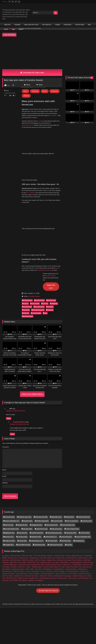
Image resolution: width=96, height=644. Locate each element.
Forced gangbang (76, 484)
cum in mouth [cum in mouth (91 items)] (72, 442)
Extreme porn (13, 479)
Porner (42, 493)
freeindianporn (48, 490)
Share (39, 85)
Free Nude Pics (71, 479)
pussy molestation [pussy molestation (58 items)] (83, 458)
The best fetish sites (10, 486)
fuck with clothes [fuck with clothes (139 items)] (12, 450)
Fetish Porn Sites (72, 488)
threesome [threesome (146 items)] (40, 466)
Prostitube (39, 502)
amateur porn (34, 499)
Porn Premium (77, 481)
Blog (89, 25)
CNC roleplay (30, 153)
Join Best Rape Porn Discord (48, 512)
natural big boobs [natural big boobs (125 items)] (55, 454)
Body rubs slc (83, 479)
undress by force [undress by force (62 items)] (56, 466)
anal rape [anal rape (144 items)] (10, 438)
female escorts (62, 499)
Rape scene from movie (31, 25)
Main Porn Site (59, 488)
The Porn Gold (48, 488)
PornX (28, 493)
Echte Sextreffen (34, 495)
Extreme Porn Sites (38, 486)
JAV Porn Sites (40, 481)
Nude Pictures (23, 499)
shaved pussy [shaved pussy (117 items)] (37, 462)
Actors (6, 29)
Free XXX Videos (46, 479)
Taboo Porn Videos (46, 497)
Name (5, 391)
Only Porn (21, 488)
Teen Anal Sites (61, 495)
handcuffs (50, 228)
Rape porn (7, 25)
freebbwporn (82, 490)
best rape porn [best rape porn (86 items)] (41, 438)
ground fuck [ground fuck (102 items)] (42, 450)
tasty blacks (64, 484)
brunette (25, 225)
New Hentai (6, 490)
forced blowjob (27, 228)
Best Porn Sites (19, 493)
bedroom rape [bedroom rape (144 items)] (25, 438)
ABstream (26, 96)
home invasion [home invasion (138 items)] (72, 450)
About (27, 85)
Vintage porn (34, 479)
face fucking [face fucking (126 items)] (52, 446)
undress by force (28, 237)
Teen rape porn (47, 25)
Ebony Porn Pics (33, 484)
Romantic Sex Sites (64, 481)
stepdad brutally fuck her (44, 192)
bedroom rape (51, 222)
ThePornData (77, 486)
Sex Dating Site (21, 495)
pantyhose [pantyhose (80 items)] (36, 458)
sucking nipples (36, 234)
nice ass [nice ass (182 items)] (85, 454)
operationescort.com (28, 125)
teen (45, 234)
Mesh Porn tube (27, 477)
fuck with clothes (39, 228)
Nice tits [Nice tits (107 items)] (9, 458)
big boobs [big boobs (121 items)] (57, 438)
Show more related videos (32, 315)
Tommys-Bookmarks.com (74, 477)
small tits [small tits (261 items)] (66, 462)
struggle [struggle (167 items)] (9, 466)
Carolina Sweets (51, 197)
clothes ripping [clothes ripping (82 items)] (43, 442)
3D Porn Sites (15, 481)
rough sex (50, 231)
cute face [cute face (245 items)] (87, 442)
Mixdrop (45, 91)
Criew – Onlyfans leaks (34, 488)
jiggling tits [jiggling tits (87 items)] (10, 454)
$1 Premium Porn (59, 479)
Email (5, 398)
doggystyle (54, 225)
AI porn (21, 29)
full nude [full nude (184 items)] (28, 450)
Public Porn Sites (27, 481)
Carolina (40, 121)
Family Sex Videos (8, 495)
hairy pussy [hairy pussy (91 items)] (57, 450)
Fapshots (31, 502)
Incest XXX (84, 493)
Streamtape (35, 91)
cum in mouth (35, 225)
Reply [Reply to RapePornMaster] (12, 355)
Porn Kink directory (72, 493)
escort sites (72, 499)
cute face (45, 225)
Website (5, 404)
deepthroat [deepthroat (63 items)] (22, 446)
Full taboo (6, 477)
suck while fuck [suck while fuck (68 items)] (24, 466)
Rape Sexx (67, 486)
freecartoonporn (71, 490)
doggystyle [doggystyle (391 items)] (37, 446)
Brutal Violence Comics (54, 486)
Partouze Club (59, 477)
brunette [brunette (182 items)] (28, 442)
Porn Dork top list (85, 488)
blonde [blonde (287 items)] (70, 438)
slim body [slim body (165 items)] (52, 462)
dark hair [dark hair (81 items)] (9, 446)
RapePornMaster (19, 343)
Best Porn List (12, 499)
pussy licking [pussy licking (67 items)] (67, 458)
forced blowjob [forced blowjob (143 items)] (68, 446)
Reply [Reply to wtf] (9, 340)
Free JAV (38, 490)
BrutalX (57, 189)
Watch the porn (51, 208)
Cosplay (58, 25)
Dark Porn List (88, 484)
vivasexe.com (23, 479)
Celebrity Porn (51, 481)
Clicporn (50, 477)
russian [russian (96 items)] (23, 462)
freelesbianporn (59, 490)
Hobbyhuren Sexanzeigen (63, 497)
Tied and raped (80, 25)
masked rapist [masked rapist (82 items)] (37, 454)
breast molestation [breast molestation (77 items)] (12, 442)
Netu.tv (25, 91)
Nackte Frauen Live (80, 497)
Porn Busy (23, 502)
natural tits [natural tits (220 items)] (71, 454)
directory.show (15, 477)
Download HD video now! (32, 73)
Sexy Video (22, 484)
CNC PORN (14, 502)
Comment (5, 368)
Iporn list (86, 486)
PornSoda (35, 493)
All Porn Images (59, 493)
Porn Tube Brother (40, 477)
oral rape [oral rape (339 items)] (23, 458)
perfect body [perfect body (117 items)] (51, 458)
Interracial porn (7, 493)
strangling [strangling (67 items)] (80, 462)
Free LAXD (30, 490)
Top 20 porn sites (24, 486)
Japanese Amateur (18, 490)
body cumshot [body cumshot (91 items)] (84, 438)
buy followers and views (48, 499)
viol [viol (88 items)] (69, 466)
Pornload (49, 493)
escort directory (83, 499)
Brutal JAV (13, 484)
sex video (56, 484)
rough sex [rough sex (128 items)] (10, 462)
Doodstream (55, 91)
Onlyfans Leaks (46, 484)
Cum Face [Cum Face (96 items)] (58, 442)
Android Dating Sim (47, 495)
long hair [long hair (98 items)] (23, 454)
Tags (13, 29)
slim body (26, 234)
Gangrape (17, 25)
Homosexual (67, 25)
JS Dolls (13, 488)
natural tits (26, 231)
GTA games (53, 115)
